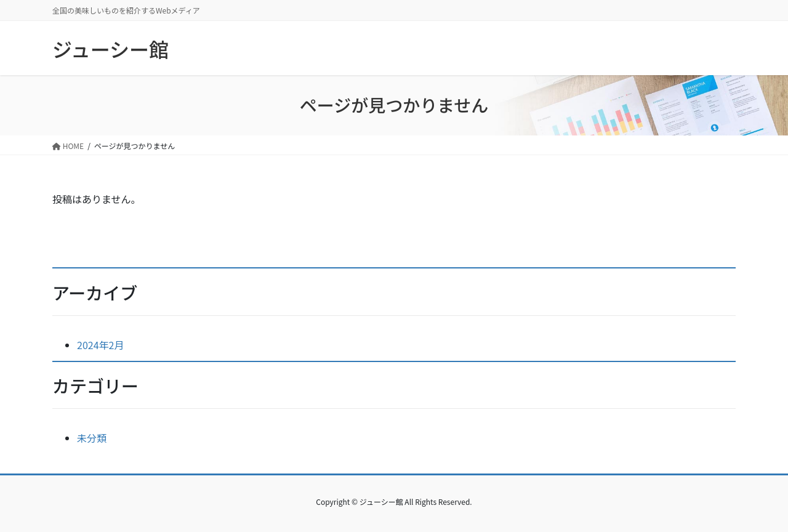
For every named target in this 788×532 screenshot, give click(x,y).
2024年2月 (100, 345)
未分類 (92, 438)
